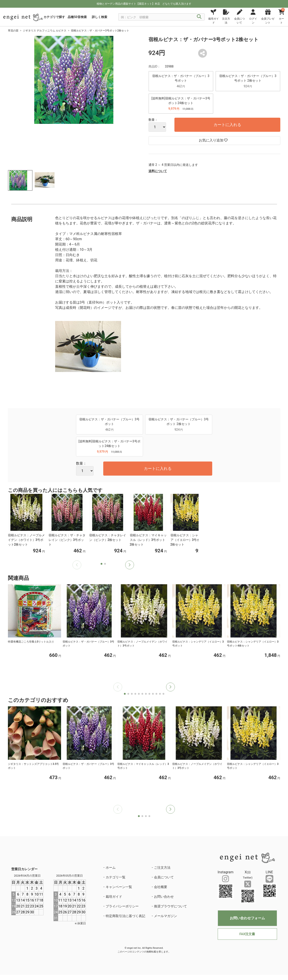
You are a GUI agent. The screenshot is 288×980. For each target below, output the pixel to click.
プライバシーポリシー (122, 906)
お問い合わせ (164, 897)
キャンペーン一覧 (119, 887)
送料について (158, 171)
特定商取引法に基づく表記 (125, 916)
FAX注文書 (247, 934)
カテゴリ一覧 (116, 877)
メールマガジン (166, 916)
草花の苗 (13, 31)
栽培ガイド (114, 897)
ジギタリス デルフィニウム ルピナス (45, 31)
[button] (130, 565)
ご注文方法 (162, 868)
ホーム (111, 868)
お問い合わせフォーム (247, 918)
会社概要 (161, 887)
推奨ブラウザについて (170, 906)
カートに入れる (227, 125)
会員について (164, 877)
